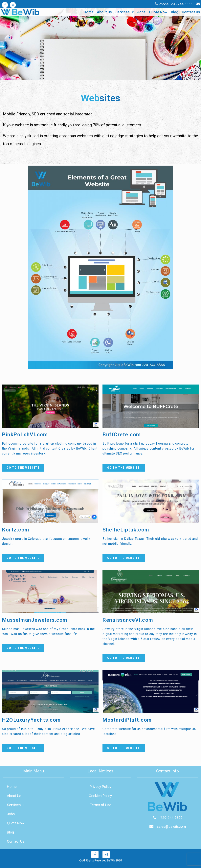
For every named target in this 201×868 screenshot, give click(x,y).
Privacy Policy (100, 787)
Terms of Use (100, 805)
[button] (23, 468)
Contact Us (191, 12)
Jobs (141, 12)
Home (89, 12)
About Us (104, 12)
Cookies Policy (100, 796)
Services (124, 12)
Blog (175, 12)
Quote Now (158, 12)
